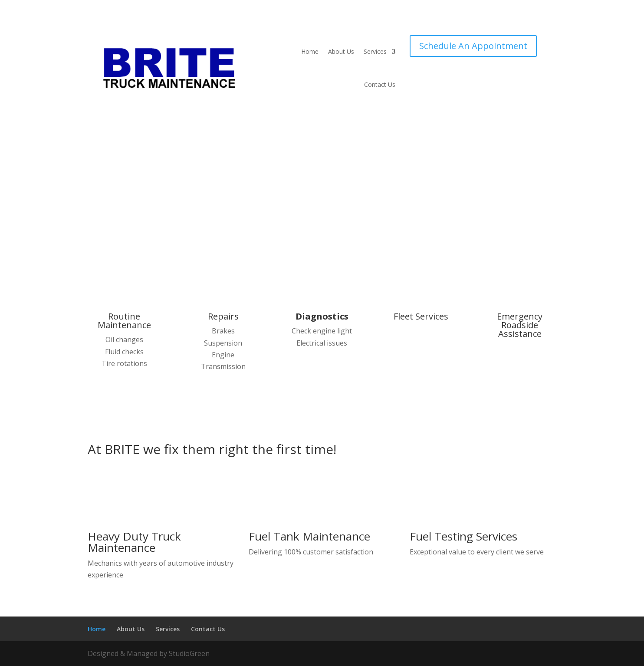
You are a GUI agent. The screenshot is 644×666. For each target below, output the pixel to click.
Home (310, 51)
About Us (341, 51)
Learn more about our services (287, 231)
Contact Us (380, 84)
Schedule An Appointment (473, 46)
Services (375, 51)
